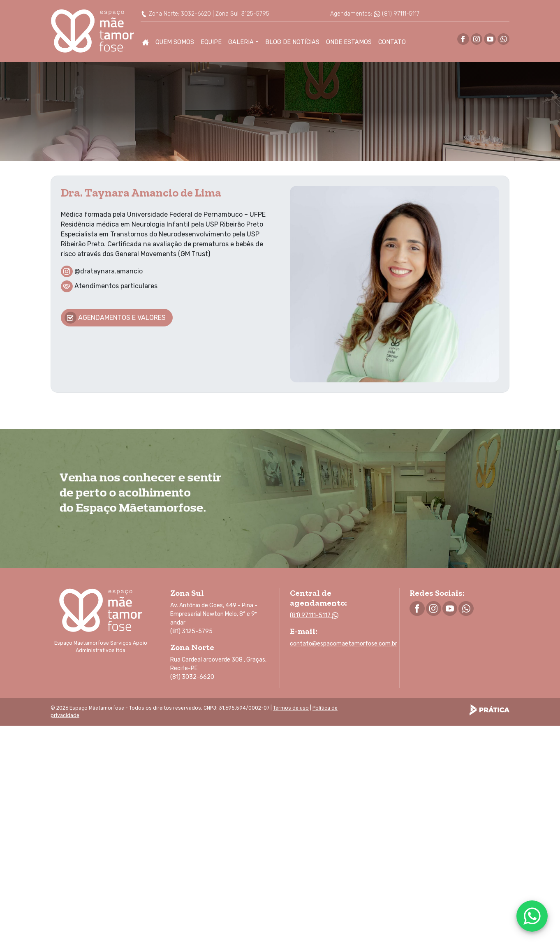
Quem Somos (175, 42)
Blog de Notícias (292, 42)
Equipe (211, 42)
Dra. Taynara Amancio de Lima (141, 193)
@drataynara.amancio (109, 271)
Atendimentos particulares (116, 286)
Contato (392, 42)
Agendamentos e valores (115, 318)
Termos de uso (291, 708)
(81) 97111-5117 (397, 14)
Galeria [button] (241, 42)
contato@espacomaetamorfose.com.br (344, 644)
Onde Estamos (349, 42)
